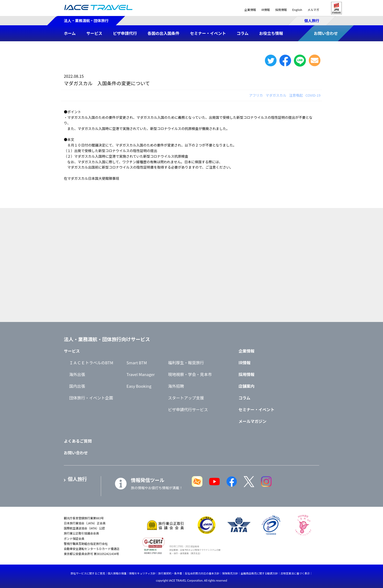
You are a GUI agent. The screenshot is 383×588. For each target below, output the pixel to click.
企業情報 (250, 10)
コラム (245, 398)
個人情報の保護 (117, 573)
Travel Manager (141, 374)
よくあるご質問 (78, 441)
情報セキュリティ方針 (142, 573)
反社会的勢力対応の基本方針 (202, 573)
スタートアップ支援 (186, 398)
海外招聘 (176, 386)
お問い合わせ (76, 453)
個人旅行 (312, 21)
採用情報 (281, 10)
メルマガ (313, 10)
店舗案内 (247, 386)
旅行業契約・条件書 (170, 573)
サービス (72, 351)
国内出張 (77, 386)
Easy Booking (139, 386)
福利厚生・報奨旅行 (186, 363)
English (297, 10)
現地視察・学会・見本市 (190, 374)
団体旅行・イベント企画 (91, 398)
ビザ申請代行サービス (188, 409)
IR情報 (265, 10)
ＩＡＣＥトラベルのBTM (91, 363)
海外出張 (77, 374)
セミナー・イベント (257, 409)
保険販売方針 (230, 573)
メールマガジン (253, 421)
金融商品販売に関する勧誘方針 (259, 573)
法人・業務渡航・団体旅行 (86, 21)
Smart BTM (137, 363)
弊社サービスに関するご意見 (88, 573)
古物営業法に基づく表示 (295, 573)
